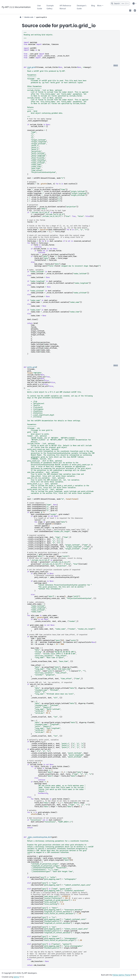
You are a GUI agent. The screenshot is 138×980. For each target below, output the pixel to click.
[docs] (116, 65)
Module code (29, 17)
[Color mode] (134, 3)
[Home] (21, 17)
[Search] (120, 3)
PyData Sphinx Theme (121, 975)
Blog (93, 6)
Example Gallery (50, 7)
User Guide (40, 7)
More (99, 6)
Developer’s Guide (82, 7)
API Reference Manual (65, 7)
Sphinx (16, 977)
